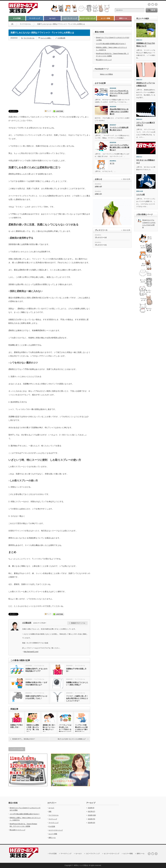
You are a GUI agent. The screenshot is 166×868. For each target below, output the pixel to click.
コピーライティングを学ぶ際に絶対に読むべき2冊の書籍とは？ (120, 147)
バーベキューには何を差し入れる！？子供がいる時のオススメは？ (65, 728)
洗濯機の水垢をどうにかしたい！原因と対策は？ (77, 684)
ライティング (53, 819)
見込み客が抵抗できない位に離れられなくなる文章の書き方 (119, 112)
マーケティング (35, 18)
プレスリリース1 (101, 245)
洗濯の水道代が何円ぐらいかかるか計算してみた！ (36, 697)
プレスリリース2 (101, 238)
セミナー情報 (105, 18)
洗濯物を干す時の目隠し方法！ (76, 670)
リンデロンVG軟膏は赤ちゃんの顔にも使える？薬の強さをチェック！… (81, 729)
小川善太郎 (61, 38)
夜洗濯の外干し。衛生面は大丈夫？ (24, 739)
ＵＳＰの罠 (141, 195)
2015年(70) (91, 819)
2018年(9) (91, 808)
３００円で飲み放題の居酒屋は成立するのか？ (111, 44)
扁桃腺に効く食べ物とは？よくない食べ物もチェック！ (49, 728)
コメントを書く (46, 38)
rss (149, 4)
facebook (156, 4)
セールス (52, 18)
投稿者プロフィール (78, 623)
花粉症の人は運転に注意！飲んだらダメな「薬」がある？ (33, 728)
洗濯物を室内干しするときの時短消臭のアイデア (36, 670)
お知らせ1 (98, 194)
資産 (50, 811)
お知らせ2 (98, 187)
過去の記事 (127, 179)
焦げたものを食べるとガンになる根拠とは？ (72, 739)
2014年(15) (91, 823)
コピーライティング (70, 18)
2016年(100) (92, 815)
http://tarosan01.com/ (31, 652)
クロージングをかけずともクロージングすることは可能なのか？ (119, 93)
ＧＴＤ (112, 163)
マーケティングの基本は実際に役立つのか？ (119, 129)
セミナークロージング (88, 18)
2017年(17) (91, 811)
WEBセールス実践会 (81, 865)
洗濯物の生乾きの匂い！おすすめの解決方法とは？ (36, 684)
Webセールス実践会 (106, 74)
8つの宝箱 (17, 18)
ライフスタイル (25, 24)
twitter (153, 4)
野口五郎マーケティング (104, 60)
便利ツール (123, 18)
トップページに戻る (17, 749)
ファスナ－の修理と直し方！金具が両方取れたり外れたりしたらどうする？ (77, 698)
